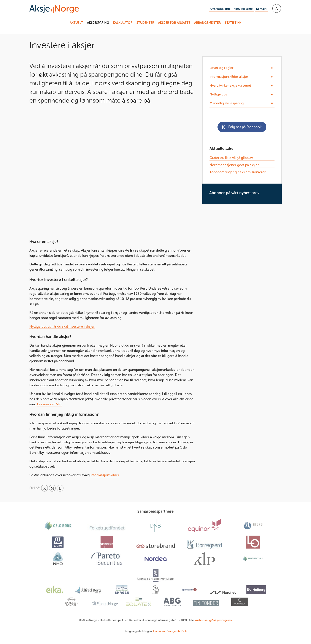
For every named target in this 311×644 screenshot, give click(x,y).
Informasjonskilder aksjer (229, 77)
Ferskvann (160, 631)
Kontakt (261, 9)
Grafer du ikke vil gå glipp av (231, 158)
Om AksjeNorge (220, 9)
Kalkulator (123, 23)
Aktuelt (76, 23)
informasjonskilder (105, 475)
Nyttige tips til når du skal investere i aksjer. (62, 326)
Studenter (145, 23)
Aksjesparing (98, 23)
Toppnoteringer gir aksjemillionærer (238, 172)
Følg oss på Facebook (245, 127)
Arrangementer (207, 23)
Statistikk (233, 23)
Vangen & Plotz (178, 631)
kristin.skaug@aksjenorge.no (213, 620)
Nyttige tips (218, 94)
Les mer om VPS (50, 404)
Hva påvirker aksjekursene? (230, 85)
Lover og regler (221, 68)
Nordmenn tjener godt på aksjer (234, 165)
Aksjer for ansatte (174, 23)
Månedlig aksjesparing (227, 103)
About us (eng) (243, 9)
